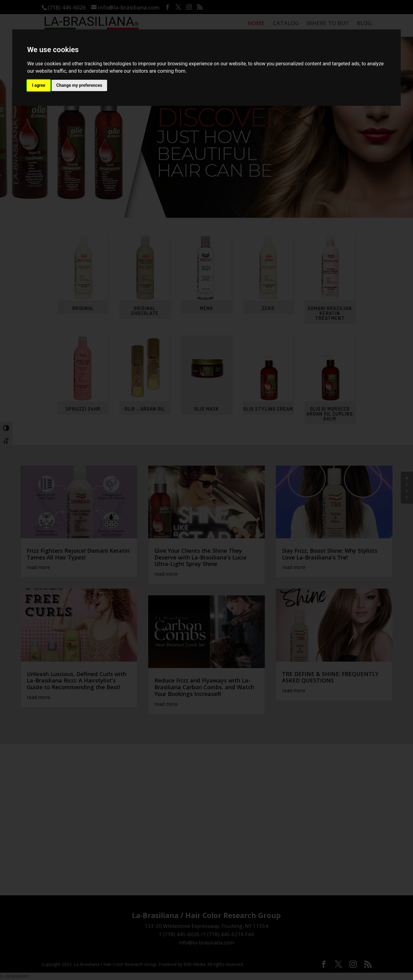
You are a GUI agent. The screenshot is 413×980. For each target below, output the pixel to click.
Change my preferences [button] (79, 85)
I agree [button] (39, 85)
